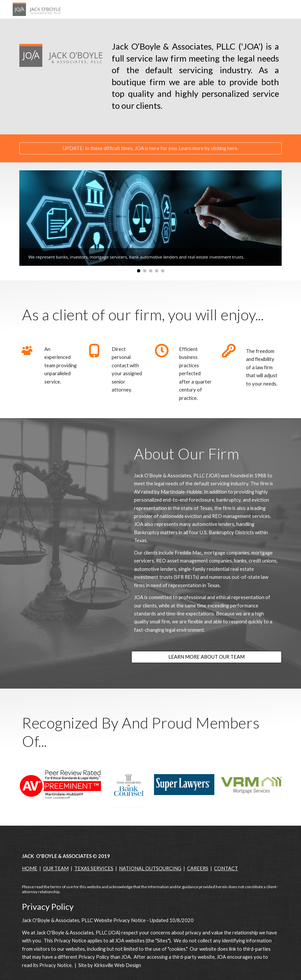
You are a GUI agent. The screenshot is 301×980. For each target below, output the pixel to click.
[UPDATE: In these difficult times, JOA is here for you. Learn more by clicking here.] (150, 148)
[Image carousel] (150, 222)
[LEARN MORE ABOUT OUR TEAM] (206, 657)
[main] (195, 77)
